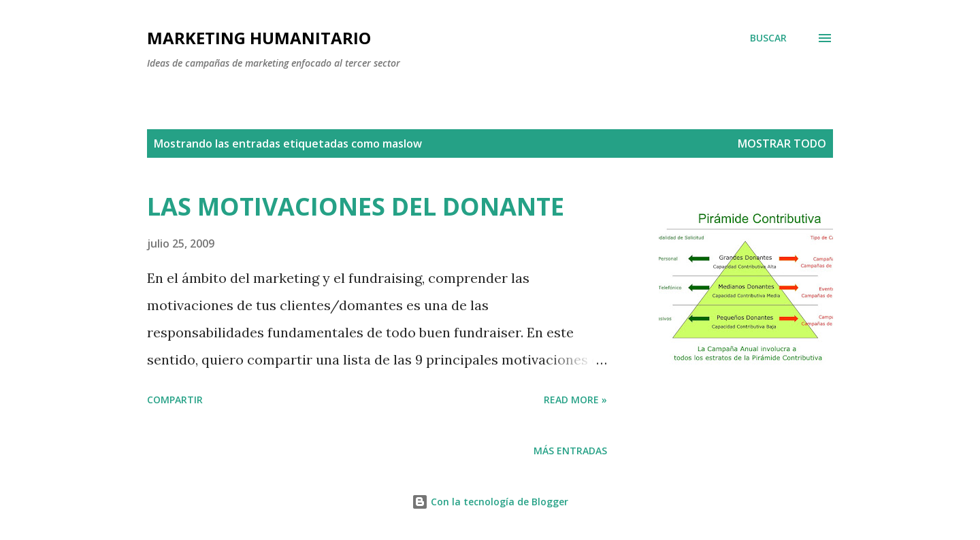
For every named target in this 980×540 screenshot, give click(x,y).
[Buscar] (768, 38)
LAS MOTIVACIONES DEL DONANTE (356, 206)
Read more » (575, 400)
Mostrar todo (782, 144)
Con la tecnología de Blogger (490, 502)
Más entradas (570, 451)
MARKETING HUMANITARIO (259, 38)
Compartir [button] (175, 400)
